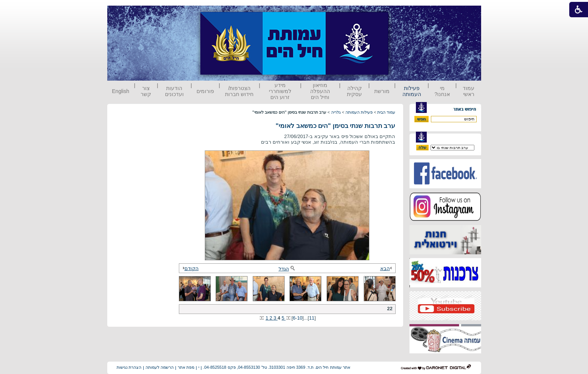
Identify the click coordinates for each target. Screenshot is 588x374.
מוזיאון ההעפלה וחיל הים (320, 91)
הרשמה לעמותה (160, 367)
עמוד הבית (386, 112)
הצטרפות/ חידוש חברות (239, 91)
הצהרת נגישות (129, 367)
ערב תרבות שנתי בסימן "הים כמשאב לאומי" (335, 126)
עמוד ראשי (469, 91)
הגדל (287, 269)
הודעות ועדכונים (174, 91)
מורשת (382, 91)
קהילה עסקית (354, 91)
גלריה (336, 112)
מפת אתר (186, 367)
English (121, 91)
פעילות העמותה (412, 91)
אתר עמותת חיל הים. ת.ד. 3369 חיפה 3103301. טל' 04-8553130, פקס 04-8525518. (277, 367)
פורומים (205, 91)
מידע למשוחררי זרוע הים (280, 91)
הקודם (190, 268)
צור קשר (146, 91)
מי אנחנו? (442, 91)
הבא (387, 268)
